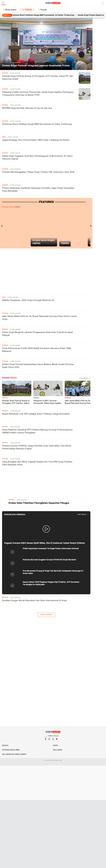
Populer (44, 10)
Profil (56, 746)
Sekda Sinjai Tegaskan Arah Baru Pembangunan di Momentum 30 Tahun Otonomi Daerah (37, 158)
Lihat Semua (84, 378)
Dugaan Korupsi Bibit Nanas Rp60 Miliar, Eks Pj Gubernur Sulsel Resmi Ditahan (45, 543)
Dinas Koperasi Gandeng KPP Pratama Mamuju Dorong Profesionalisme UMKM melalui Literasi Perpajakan (37, 431)
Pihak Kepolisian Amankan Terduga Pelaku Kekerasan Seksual (51, 549)
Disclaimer (58, 750)
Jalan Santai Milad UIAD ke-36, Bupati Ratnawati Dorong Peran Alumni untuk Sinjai (39, 318)
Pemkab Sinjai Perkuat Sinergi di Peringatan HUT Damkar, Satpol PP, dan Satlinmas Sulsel (38, 78)
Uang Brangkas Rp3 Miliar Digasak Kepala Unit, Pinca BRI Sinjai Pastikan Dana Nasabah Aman (37, 463)
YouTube (57, 740)
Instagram (49, 740)
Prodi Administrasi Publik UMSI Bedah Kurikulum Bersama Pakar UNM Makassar (37, 350)
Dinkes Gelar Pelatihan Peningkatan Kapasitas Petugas (39, 503)
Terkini (28, 10)
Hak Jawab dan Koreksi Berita (14, 754)
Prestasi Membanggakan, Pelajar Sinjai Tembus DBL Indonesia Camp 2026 (38, 172)
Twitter (53, 740)
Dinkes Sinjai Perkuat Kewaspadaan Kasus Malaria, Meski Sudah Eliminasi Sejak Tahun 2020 (38, 366)
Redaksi (5, 746)
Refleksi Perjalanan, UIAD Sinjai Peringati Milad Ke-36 (28, 300)
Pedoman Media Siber (11, 750)
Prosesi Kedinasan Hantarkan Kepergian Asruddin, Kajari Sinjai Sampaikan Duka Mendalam (38, 190)
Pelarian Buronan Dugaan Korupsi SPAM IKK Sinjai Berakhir (49, 560)
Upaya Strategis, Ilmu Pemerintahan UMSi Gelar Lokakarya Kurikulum (36, 140)
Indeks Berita (46, 615)
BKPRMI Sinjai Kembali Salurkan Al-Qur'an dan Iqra (27, 108)
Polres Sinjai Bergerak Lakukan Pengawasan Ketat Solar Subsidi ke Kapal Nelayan (37, 334)
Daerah (5, 398)
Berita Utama (11, 10)
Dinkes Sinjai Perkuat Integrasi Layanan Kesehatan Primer (36, 66)
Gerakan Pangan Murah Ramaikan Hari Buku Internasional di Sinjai (34, 601)
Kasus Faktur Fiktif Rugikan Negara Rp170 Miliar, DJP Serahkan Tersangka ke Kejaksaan (51, 583)
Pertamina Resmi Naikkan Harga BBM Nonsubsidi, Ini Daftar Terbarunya (48, 15)
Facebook (46, 740)
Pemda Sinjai (8, 207)
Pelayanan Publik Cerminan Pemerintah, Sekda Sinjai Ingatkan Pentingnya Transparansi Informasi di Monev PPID (38, 94)
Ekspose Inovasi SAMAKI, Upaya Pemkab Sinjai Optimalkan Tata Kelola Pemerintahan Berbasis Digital (37, 447)
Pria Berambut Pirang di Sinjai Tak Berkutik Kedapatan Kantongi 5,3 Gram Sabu (53, 572)
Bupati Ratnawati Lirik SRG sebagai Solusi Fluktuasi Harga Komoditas (36, 414)
